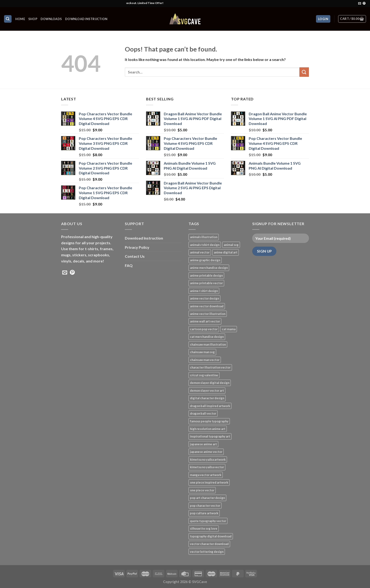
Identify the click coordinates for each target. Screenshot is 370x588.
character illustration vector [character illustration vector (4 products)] (210, 367)
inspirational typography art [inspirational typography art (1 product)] (210, 436)
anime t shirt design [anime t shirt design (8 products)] (204, 291)
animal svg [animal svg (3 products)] (231, 245)
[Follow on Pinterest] (364, 4)
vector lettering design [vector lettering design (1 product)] (207, 552)
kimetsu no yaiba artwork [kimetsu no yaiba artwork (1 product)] (208, 459)
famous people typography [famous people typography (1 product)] (209, 421)
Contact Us (135, 256)
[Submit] (304, 72)
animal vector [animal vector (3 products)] (200, 252)
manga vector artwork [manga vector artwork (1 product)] (206, 475)
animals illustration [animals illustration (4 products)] (204, 237)
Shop (33, 19)
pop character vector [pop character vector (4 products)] (205, 506)
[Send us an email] (360, 4)
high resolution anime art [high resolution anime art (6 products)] (208, 429)
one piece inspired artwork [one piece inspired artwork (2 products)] (209, 482)
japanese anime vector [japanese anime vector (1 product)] (206, 452)
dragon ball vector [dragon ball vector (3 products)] (203, 413)
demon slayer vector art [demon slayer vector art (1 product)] (207, 391)
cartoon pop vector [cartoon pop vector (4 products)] (204, 329)
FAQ (129, 265)
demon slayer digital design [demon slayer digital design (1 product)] (210, 383)
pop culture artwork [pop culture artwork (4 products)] (204, 513)
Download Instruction (86, 19)
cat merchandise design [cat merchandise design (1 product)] (207, 337)
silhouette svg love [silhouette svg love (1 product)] (204, 528)
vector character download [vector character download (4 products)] (209, 544)
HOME (20, 19)
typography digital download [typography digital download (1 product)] (211, 536)
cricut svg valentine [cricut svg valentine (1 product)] (204, 375)
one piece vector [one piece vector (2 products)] (202, 490)
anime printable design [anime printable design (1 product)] (206, 275)
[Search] (8, 19)
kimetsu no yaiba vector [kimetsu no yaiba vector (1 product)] (207, 467)
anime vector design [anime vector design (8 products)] (204, 298)
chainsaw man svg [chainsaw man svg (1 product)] (202, 352)
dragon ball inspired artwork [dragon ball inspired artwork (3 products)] (210, 406)
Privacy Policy (137, 247)
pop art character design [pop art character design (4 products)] (207, 498)
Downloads (51, 19)
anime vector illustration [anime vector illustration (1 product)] (208, 314)
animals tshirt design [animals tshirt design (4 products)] (205, 245)
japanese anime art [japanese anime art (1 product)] (203, 444)
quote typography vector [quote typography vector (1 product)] (208, 521)
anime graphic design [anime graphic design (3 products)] (205, 260)
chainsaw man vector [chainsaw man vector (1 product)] (205, 360)
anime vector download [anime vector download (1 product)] (207, 306)
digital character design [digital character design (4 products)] (207, 398)
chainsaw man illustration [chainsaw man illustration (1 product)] (208, 344)
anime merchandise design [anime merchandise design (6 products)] (209, 268)
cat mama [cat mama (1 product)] (229, 329)
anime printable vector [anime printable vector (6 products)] (206, 283)
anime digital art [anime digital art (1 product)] (226, 252)
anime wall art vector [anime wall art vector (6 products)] (205, 321)
